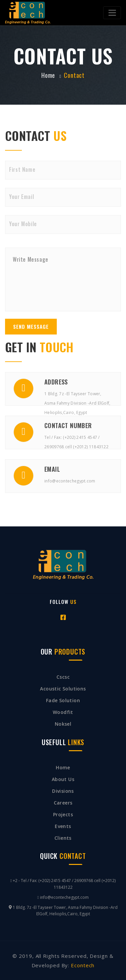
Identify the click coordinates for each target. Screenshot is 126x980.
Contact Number (68, 425)
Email (52, 469)
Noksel (63, 724)
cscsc (63, 677)
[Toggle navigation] (112, 13)
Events (63, 826)
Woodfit (63, 712)
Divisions (63, 791)
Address (56, 382)
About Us (63, 779)
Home (63, 767)
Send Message (31, 326)
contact (74, 75)
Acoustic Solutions (63, 689)
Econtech (82, 965)
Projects (63, 814)
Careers (63, 803)
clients (63, 838)
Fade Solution (63, 700)
